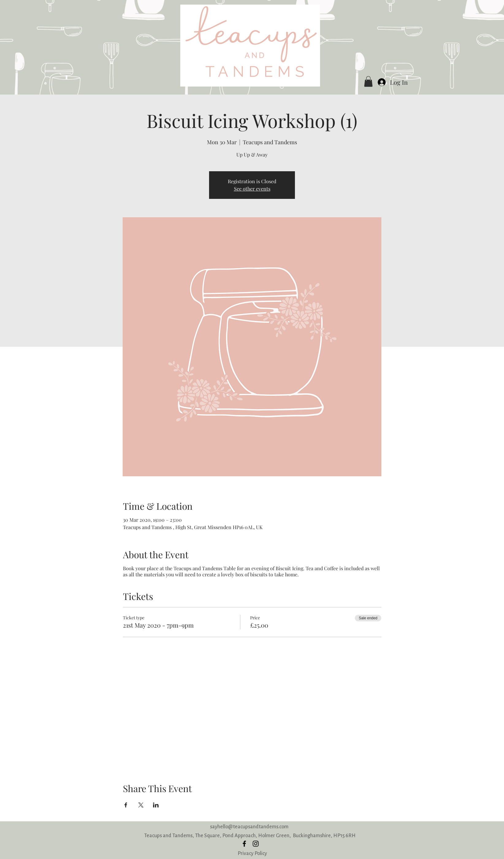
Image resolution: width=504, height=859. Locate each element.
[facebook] (244, 844)
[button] (368, 81)
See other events (252, 189)
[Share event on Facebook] (126, 805)
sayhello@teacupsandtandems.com (249, 827)
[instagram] (256, 844)
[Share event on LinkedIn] (156, 805)
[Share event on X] (141, 805)
